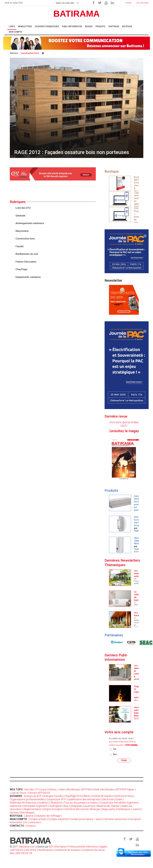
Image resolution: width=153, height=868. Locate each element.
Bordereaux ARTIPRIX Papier (118, 789)
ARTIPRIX (31, 850)
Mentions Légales (97, 847)
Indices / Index (57, 789)
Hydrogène (55, 806)
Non (115, 754)
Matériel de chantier (108, 806)
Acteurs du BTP (33, 796)
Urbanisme (56, 803)
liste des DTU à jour (35, 789)
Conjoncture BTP (56, 799)
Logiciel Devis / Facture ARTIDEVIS (30, 793)
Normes (14, 53)
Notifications (46, 850)
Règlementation (33, 809)
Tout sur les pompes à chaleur (81, 803)
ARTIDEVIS (17, 850)
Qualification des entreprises (84, 799)
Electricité (108, 799)
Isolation (43, 803)
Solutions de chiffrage (48, 816)
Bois (66, 806)
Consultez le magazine (134, 431)
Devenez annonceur (116, 819)
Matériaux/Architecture (23, 803)
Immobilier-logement (35, 806)
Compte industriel (58, 819)
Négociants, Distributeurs (116, 809)
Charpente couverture (83, 806)
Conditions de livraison (67, 850)
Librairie (29, 816)
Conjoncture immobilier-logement (119, 803)
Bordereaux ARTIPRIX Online (83, 789)
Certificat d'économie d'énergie (82, 809)
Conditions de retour (93, 850)
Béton (87, 796)
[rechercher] (78, 2)
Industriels (16, 806)
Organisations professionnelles (27, 799)
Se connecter (32, 822)
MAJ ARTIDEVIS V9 (21, 853)
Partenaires (114, 635)
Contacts (31, 826)
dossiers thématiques (22, 812)
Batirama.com (27, 847)
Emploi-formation (53, 809)
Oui (115, 749)
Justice (137, 809)
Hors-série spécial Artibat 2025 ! (124, 424)
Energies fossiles (53, 796)
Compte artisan (37, 819)
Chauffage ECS (73, 796)
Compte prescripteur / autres (86, 819)
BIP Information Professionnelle (67, 847)
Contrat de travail (102, 796)
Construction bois (123, 796)
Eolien (119, 799)
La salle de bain (136, 596)
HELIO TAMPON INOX (139, 541)
